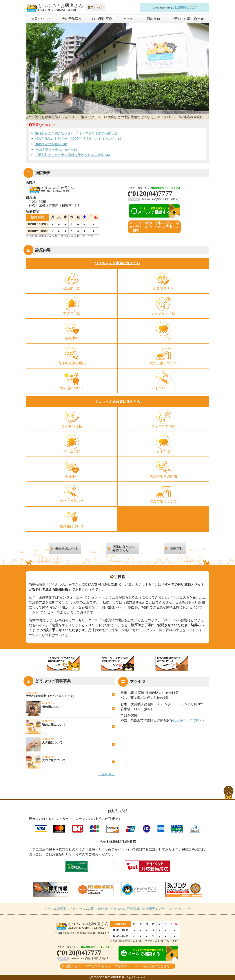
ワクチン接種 (72, 427)
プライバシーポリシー (174, 909)
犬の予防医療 (72, 19)
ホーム (49, 909)
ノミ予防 (163, 338)
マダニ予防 (72, 313)
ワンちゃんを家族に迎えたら (117, 263)
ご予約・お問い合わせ (187, 19)
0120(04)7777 (184, 7)
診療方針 (176, 548)
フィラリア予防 (163, 313)
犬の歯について (72, 388)
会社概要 (149, 909)
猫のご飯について (163, 501)
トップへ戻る (229, 791)
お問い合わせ (98, 909)
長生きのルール (67, 548)
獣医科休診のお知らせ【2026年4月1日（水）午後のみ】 (76, 139)
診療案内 (63, 909)
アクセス (96, 8)
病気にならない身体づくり (124, 549)
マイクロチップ (163, 388)
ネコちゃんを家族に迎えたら (117, 402)
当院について (41, 19)
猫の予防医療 (102, 19)
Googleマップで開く (187, 720)
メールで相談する (151, 211)
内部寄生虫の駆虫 (72, 363)
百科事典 (154, 19)
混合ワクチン (163, 288)
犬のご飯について (163, 363)
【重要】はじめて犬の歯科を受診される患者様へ (71, 155)
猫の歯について (72, 526)
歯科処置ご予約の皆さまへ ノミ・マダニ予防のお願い (75, 133)
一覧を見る (106, 774)
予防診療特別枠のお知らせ (54, 150)
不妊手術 (72, 338)
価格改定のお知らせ (50, 144)
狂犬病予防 (72, 288)
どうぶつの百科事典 (125, 909)
